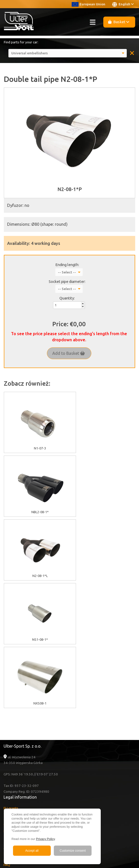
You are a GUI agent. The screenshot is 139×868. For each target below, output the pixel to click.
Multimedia (12, 732)
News (8, 749)
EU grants (11, 681)
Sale (7, 726)
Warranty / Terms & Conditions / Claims (34, 698)
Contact (9, 743)
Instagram (16, 783)
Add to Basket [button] (69, 353)
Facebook (16, 777)
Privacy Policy (45, 839)
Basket (119, 22)
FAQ (7, 737)
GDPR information (17, 692)
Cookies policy (15, 686)
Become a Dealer (17, 754)
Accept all (32, 851)
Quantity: (67, 298)
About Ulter (12, 720)
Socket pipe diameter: (67, 281)
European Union (89, 4)
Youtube (16, 771)
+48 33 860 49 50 (23, 799)
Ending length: (67, 265)
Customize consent (73, 851)
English (123, 4)
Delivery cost (14, 703)
